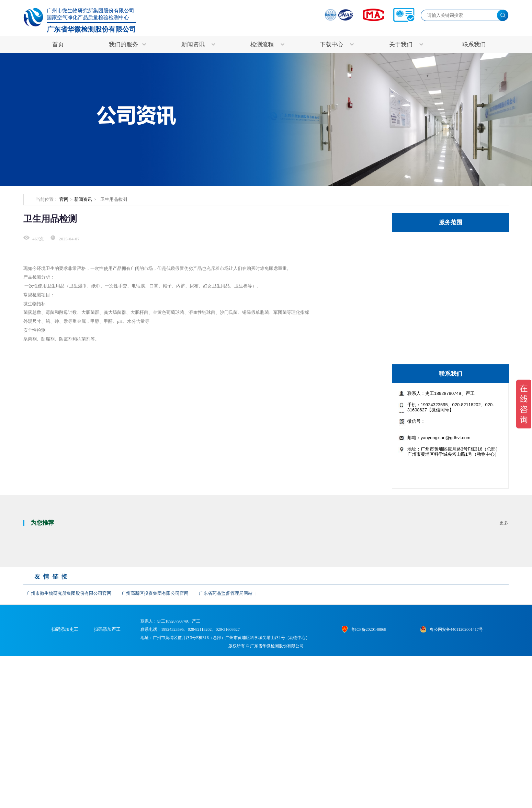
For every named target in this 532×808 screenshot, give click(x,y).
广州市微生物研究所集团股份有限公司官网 (69, 724)
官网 (64, 200)
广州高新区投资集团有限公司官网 (155, 724)
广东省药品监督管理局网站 (226, 724)
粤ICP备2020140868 (376, 770)
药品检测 (421, 301)
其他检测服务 (427, 346)
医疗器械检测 (427, 257)
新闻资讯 (83, 200)
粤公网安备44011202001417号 (464, 770)
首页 (58, 44)
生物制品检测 (427, 272)
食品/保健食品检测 (432, 331)
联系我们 (474, 44)
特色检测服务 (427, 242)
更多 (504, 653)
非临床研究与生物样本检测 (442, 287)
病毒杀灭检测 (427, 316)
